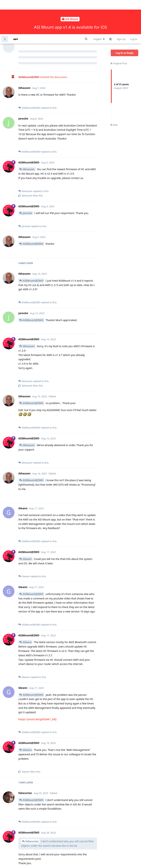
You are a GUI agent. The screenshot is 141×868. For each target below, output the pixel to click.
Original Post (119, 29)
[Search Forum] (86, 5)
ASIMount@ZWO (33, 210)
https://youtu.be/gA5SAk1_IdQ (37, 685)
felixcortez (32, 807)
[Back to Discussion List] (5, 5)
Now (114, 91)
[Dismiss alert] (87, 860)
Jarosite (28, 179)
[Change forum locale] (99, 5)
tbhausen (29, 135)
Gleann (27, 525)
